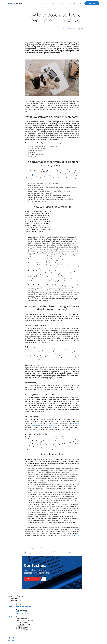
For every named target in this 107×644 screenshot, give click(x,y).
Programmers (35, 548)
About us (61, 3)
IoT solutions (50, 425)
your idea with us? (74, 535)
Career (69, 3)
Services (46, 3)
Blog (75, 3)
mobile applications (37, 425)
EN (80, 3)
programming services (68, 552)
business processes (40, 552)
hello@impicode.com (24, 607)
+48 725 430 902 (22, 612)
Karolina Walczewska (69, 29)
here (68, 360)
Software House (45, 548)
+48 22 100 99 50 (22, 614)
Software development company (34, 554)
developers (50, 552)
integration (76, 423)
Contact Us (92, 3)
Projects (53, 3)
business (30, 552)
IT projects (58, 552)
